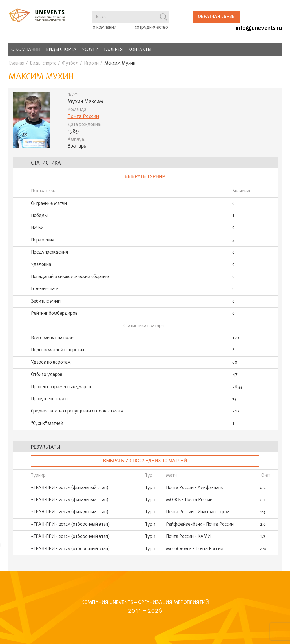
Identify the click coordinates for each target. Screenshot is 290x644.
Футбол (70, 63)
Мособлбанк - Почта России (195, 549)
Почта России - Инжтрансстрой (198, 512)
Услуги (90, 50)
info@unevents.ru (259, 28)
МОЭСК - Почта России (189, 500)
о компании (105, 28)
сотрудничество (151, 28)
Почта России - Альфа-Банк (194, 488)
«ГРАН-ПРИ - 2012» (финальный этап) (70, 488)
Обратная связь (216, 17)
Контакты (140, 50)
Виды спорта (61, 50)
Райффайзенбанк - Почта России (200, 525)
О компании (26, 50)
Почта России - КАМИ (188, 537)
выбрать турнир (145, 176)
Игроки (91, 63)
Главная (16, 63)
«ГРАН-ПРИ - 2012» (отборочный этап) (70, 525)
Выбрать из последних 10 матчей (145, 461)
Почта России (83, 117)
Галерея (113, 50)
